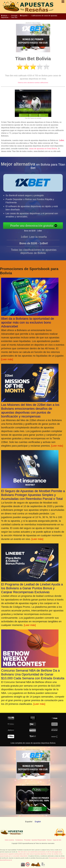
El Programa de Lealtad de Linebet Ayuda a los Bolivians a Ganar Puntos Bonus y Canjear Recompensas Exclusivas (32, 588)
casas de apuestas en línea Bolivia (43, 149)
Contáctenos (19, 840)
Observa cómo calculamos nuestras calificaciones (33, 83)
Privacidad (27, 840)
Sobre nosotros (9, 840)
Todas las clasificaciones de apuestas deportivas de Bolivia (34, 255)
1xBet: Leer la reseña (34, 241)
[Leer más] (7, 359)
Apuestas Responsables (39, 840)
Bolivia (5, 16)
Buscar (50, 840)
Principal (14, 16)
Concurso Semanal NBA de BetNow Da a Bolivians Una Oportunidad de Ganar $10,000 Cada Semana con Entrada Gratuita (33, 674)
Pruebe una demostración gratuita (36, 226)
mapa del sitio (57, 840)
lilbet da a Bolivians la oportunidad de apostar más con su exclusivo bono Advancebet (28, 322)
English (38, 822)
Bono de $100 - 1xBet (37, 230)
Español (24, 16)
